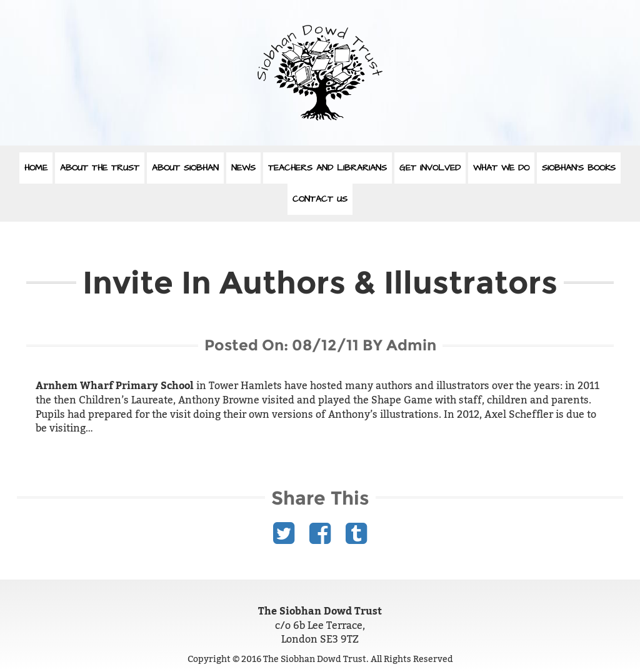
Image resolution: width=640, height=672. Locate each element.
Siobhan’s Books (579, 168)
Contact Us (320, 199)
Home (36, 168)
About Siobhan (185, 168)
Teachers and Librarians (327, 168)
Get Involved (430, 168)
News (243, 168)
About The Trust (100, 168)
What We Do (501, 168)
